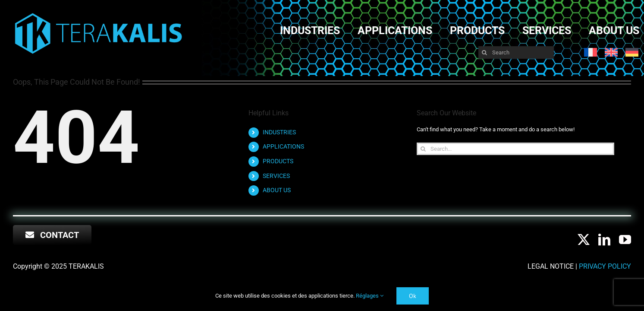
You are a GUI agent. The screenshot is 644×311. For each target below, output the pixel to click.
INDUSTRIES (279, 132)
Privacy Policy (605, 266)
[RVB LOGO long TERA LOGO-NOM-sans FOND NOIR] (98, 14)
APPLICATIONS (283, 146)
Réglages (370, 296)
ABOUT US (277, 190)
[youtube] (625, 240)
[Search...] (515, 149)
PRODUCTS (278, 161)
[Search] (516, 52)
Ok (413, 296)
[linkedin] (604, 240)
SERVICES (276, 176)
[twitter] (584, 240)
